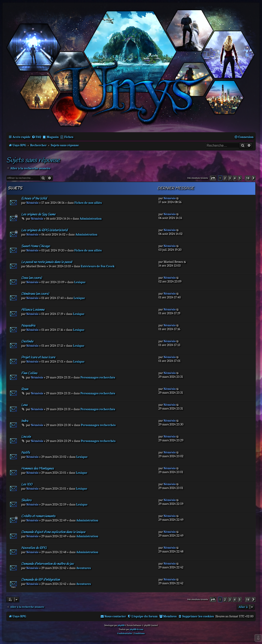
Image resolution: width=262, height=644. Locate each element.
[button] (213, 178)
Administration (91, 219)
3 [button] (230, 178)
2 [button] (225, 178)
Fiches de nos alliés (88, 203)
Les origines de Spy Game (38, 215)
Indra (25, 421)
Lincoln (26, 437)
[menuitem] (36, 137)
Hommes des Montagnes (37, 469)
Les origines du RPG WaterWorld (44, 230)
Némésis (32, 203)
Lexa (24, 405)
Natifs (26, 453)
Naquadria (28, 326)
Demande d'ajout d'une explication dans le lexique (53, 532)
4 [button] (235, 178)
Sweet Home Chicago (35, 246)
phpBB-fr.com (136, 629)
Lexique (80, 282)
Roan (25, 389)
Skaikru (26, 500)
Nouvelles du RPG (34, 548)
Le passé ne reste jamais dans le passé (47, 262)
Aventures (83, 568)
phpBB (121, 625)
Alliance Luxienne (33, 310)
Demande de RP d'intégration (41, 580)
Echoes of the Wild (34, 199)
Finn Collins (29, 373)
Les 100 (27, 485)
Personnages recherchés (98, 377)
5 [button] (240, 178)
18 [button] (248, 178)
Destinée (27, 342)
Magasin (53, 137)
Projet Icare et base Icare (38, 357)
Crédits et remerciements (38, 516)
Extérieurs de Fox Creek (98, 266)
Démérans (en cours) (35, 294)
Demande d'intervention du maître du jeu (47, 564)
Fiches (69, 137)
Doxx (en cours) (31, 278)
